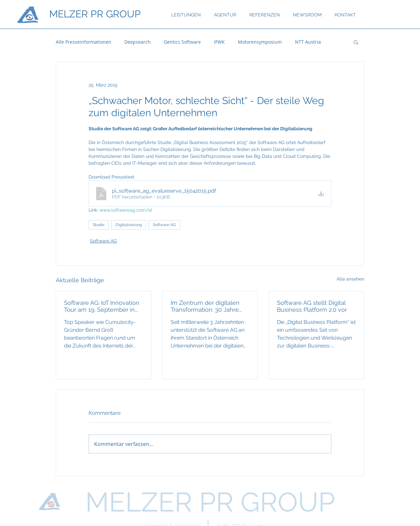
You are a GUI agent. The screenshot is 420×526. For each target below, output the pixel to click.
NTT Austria (308, 42)
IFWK (219, 42)
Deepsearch (137, 42)
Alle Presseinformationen (84, 42)
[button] (356, 42)
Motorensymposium (260, 42)
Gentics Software (182, 42)
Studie (99, 225)
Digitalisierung (129, 225)
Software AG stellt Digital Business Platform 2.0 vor (312, 306)
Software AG (164, 225)
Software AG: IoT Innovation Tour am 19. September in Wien (102, 306)
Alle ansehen (350, 279)
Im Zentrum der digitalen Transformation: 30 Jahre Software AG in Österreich (206, 306)
